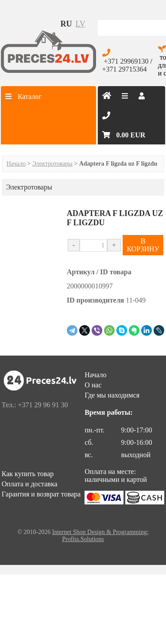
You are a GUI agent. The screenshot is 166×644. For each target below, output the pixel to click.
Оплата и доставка (30, 484)
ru (66, 24)
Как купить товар (28, 474)
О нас (93, 385)
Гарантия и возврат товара (41, 494)
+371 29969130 (126, 61)
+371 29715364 (125, 69)
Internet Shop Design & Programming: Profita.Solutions (100, 536)
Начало (16, 164)
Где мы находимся (112, 395)
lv (81, 24)
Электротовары (52, 164)
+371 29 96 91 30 (43, 405)
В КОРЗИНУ (143, 245)
